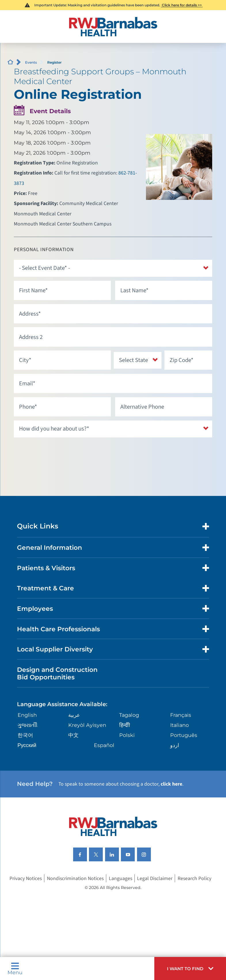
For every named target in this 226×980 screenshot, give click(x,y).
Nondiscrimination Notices (75, 878)
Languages (120, 878)
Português (184, 735)
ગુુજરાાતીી (27, 725)
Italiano (180, 725)
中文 (73, 735)
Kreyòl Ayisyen (87, 725)
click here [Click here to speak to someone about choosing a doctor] (171, 784)
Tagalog (129, 715)
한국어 (25, 735)
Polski (127, 735)
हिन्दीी (125, 725)
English (27, 715)
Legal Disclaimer (155, 878)
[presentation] (58, 452)
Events (31, 62)
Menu (15, 968)
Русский (27, 745)
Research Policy (194, 878)
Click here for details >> (182, 5)
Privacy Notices (26, 878)
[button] (190, 968)
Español (104, 745)
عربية (74, 715)
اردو (175, 745)
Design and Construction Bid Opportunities (57, 673)
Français (181, 715)
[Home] (113, 27)
